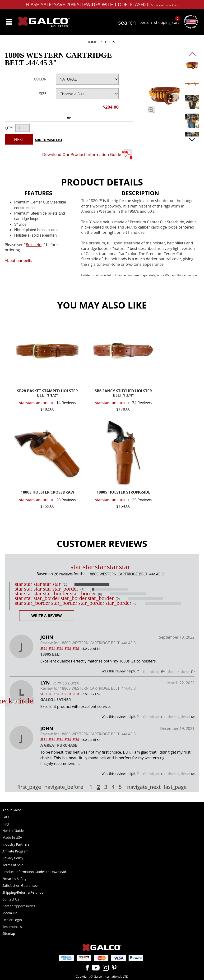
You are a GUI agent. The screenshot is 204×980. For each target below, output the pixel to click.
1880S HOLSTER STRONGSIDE (123, 492)
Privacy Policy (13, 858)
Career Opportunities (19, 906)
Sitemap (9, 934)
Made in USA (12, 837)
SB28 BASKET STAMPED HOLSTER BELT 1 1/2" (47, 393)
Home (92, 42)
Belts (110, 42)
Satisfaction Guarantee (20, 885)
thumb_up (152, 671)
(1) (82, 589)
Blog (6, 824)
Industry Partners (16, 844)
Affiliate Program (15, 851)
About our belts (18, 260)
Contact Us (11, 899)
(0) (100, 594)
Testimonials (12, 927)
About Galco (12, 810)
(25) (65, 584)
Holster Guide (13, 831)
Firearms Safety (14, 879)
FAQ (6, 817)
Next (19, 139)
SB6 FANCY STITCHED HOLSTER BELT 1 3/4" (123, 393)
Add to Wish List (49, 140)
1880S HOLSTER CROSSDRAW (47, 492)
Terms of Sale (13, 865)
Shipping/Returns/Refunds (23, 892)
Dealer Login (12, 920)
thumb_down (179, 671)
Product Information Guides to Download (34, 872)
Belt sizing (35, 245)
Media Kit (10, 913)
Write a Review (47, 616)
